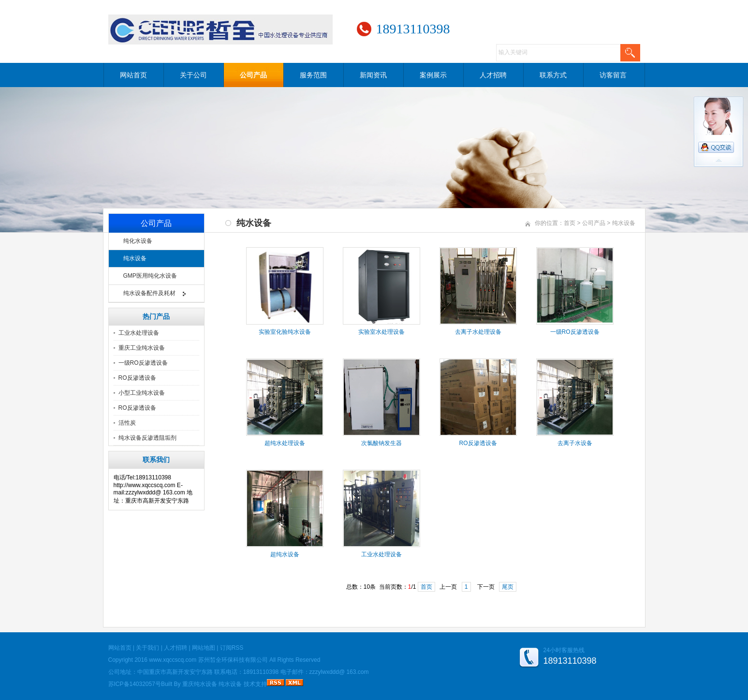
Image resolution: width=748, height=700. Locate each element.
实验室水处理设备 (381, 332)
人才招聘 (493, 75)
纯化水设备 (138, 241)
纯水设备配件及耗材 (149, 293)
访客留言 (613, 75)
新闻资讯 (373, 75)
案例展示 (433, 75)
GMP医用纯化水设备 (150, 276)
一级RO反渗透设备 (143, 363)
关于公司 (193, 75)
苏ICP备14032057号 (135, 684)
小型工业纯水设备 (142, 393)
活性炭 (127, 423)
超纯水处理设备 (285, 443)
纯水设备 (135, 258)
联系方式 (553, 75)
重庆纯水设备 (200, 684)
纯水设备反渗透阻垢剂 (147, 438)
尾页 (508, 587)
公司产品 (253, 75)
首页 (570, 223)
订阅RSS (232, 648)
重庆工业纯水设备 (142, 348)
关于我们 (147, 648)
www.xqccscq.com (173, 660)
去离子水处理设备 (478, 332)
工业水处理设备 (139, 333)
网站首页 (133, 75)
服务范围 (313, 75)
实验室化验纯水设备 (285, 332)
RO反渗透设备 (137, 378)
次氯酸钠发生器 (381, 443)
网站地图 (204, 648)
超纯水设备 (285, 554)
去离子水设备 (575, 443)
